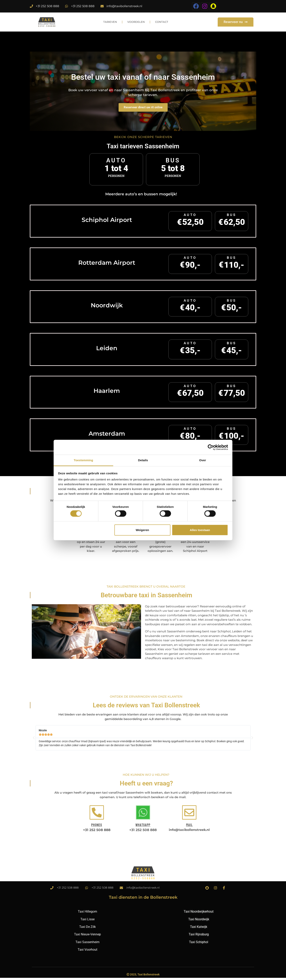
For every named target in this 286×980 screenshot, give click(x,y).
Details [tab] (143, 460)
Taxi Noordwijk (199, 921)
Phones (97, 827)
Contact (165, 24)
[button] (34, 740)
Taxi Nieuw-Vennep (87, 937)
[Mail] (189, 815)
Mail (189, 827)
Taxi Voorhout (87, 952)
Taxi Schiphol (199, 944)
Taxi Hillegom (87, 914)
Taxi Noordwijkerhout (199, 914)
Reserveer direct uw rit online (143, 109)
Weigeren (142, 530)
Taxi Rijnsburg (199, 937)
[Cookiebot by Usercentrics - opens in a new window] (211, 447)
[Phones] (97, 815)
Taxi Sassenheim (87, 944)
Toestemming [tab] (83, 460)
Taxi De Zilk (87, 929)
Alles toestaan (200, 530)
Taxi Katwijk (199, 929)
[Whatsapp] (143, 815)
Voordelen (137, 24)
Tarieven (107, 24)
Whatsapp (143, 827)
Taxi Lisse (87, 921)
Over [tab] (203, 460)
